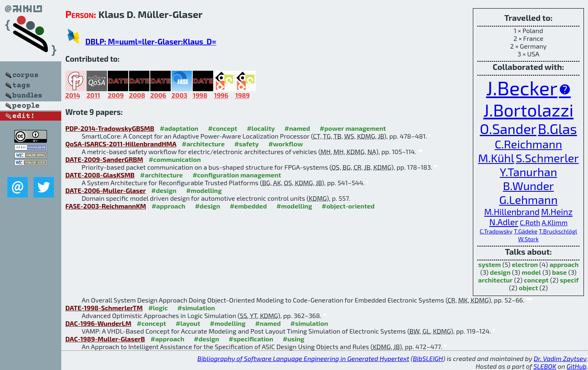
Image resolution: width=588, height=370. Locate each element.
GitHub (577, 366)
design (500, 272)
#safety (247, 144)
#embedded (248, 206)
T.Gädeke (526, 231)
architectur (496, 280)
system (490, 264)
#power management (353, 128)
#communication (175, 159)
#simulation (196, 308)
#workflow (286, 144)
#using (294, 339)
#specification (251, 339)
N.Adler (504, 222)
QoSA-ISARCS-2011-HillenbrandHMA (121, 144)
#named (297, 128)
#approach (168, 206)
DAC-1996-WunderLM (98, 323)
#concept (223, 128)
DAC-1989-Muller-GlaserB (105, 339)
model (531, 272)
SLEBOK (545, 366)
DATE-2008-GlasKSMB (100, 175)
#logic (158, 308)
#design (164, 190)
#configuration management (237, 175)
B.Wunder (529, 186)
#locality (261, 128)
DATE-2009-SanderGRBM (104, 159)
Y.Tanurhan (529, 172)
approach (564, 264)
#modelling (204, 190)
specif (569, 280)
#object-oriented (348, 206)
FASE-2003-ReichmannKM (106, 206)
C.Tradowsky (496, 231)
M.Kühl (496, 158)
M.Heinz (557, 212)
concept (536, 280)
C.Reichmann (528, 144)
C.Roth (530, 222)
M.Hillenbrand (512, 212)
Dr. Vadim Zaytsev (560, 358)
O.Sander (508, 129)
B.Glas (557, 129)
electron (525, 264)
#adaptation (179, 128)
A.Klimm (554, 222)
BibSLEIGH (428, 358)
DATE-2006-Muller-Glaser (106, 190)
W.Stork (528, 239)
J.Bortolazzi (528, 110)
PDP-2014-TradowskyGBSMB (110, 128)
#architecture (203, 144)
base (559, 272)
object (528, 288)
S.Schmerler (547, 158)
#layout (188, 323)
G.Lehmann (528, 200)
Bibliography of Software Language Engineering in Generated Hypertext (303, 358)
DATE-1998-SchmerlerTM (104, 308)
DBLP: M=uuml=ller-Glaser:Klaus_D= (151, 41)
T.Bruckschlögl (558, 231)
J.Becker (522, 87)
